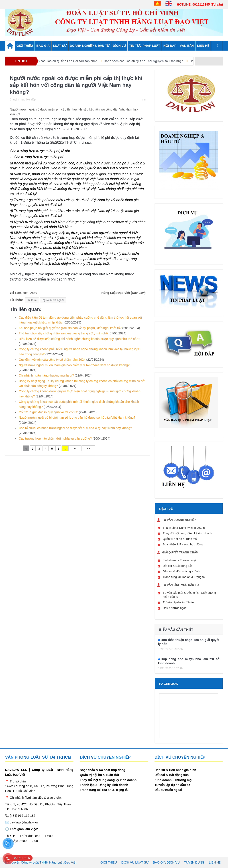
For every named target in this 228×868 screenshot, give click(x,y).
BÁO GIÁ (43, 46)
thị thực (32, 300)
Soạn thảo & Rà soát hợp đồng (183, 544)
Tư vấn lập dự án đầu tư (178, 602)
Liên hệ (203, 46)
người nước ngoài (53, 300)
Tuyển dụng (194, 862)
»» (88, 449)
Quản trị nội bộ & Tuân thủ (180, 539)
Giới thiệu (109, 862)
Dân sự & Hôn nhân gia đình (181, 571)
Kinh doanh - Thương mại (179, 560)
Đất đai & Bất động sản (178, 566)
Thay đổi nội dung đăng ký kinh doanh (187, 533)
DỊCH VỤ (119, 46)
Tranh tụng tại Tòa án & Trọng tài (184, 577)
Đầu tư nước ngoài (175, 608)
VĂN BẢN (187, 46)
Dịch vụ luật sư (135, 862)
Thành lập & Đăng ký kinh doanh (184, 528)
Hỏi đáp (31, 100)
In (144, 100)
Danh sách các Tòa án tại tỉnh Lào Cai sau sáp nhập (69, 61)
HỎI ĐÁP (170, 46)
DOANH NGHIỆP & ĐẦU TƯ (90, 46)
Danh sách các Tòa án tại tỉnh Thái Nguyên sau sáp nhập (151, 61)
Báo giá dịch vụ (166, 862)
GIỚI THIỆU (25, 46)
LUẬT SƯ (60, 46)
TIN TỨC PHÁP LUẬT (145, 46)
